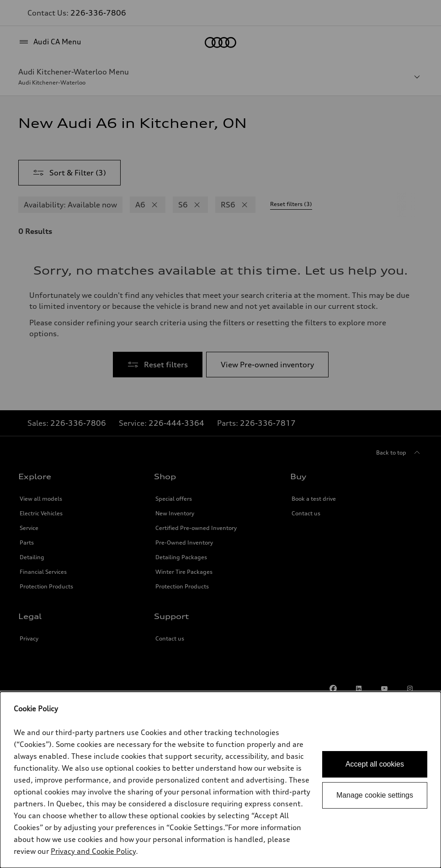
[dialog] (220, 780)
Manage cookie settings (375, 795)
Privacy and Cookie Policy (93, 851)
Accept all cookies (375, 764)
